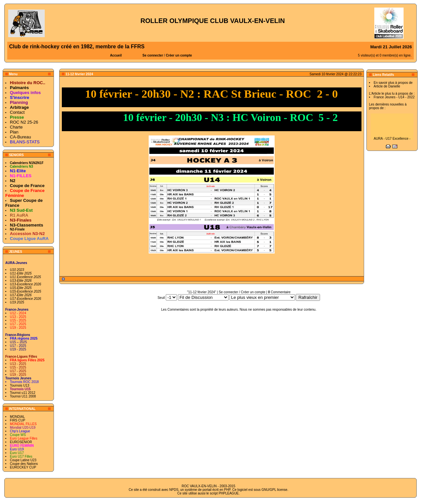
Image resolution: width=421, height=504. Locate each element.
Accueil (116, 55)
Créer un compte (179, 55)
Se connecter (153, 55)
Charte (16, 127)
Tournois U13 (20, 385)
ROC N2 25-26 (24, 122)
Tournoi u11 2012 (23, 393)
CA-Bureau (20, 137)
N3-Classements (26, 225)
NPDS (174, 490)
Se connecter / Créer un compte (242, 292)
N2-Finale (17, 229)
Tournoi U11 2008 (23, 396)
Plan (14, 132)
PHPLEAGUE (229, 493)
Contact (17, 112)
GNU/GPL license (274, 490)
